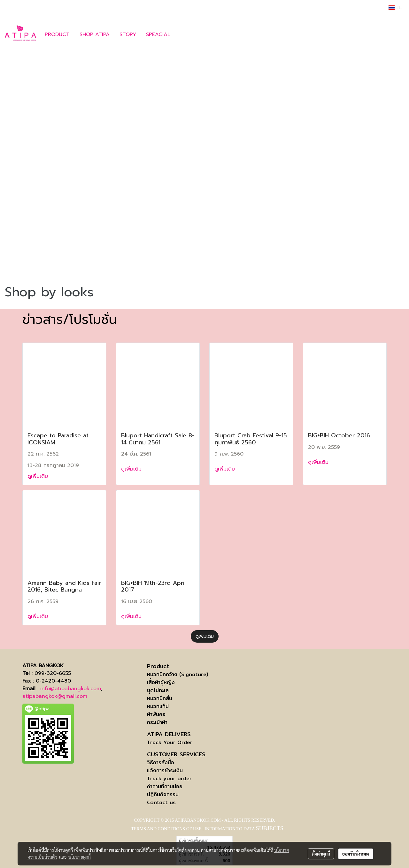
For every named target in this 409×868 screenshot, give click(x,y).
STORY (128, 34)
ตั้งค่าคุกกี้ (321, 854)
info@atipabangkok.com (71, 689)
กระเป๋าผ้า (157, 722)
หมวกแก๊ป (158, 706)
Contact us (161, 802)
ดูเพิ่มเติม (39, 476)
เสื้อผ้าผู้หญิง (161, 682)
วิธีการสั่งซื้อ (161, 762)
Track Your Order (170, 742)
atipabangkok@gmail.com (55, 696)
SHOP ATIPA (95, 34)
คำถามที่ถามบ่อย (165, 786)
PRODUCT (57, 34)
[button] (185, 34)
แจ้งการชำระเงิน (165, 770)
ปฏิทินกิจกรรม (163, 794)
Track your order (169, 778)
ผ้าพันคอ (156, 714)
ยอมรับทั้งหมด (356, 854)
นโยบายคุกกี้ (80, 857)
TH (395, 8)
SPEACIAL (158, 34)
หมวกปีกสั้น (160, 698)
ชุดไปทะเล (158, 690)
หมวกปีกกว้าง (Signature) (178, 674)
